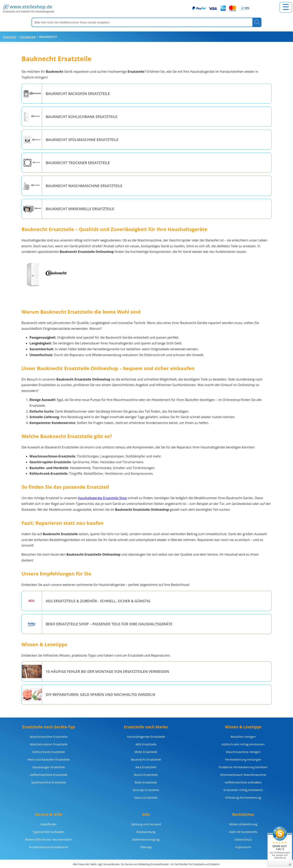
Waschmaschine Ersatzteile (49, 737)
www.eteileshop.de (31, 7)
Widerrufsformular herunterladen (49, 839)
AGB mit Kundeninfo (243, 832)
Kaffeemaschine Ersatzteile (49, 775)
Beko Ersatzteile (146, 782)
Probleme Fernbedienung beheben (243, 767)
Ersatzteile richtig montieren (243, 790)
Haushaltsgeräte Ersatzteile (146, 737)
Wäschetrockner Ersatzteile (48, 744)
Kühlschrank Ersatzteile (49, 752)
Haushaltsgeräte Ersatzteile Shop (102, 498)
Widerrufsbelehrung (243, 824)
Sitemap (146, 847)
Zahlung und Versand (146, 824)
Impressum (243, 847)
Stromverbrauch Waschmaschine (243, 775)
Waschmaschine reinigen (243, 752)
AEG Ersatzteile (146, 744)
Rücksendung (146, 832)
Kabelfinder (49, 824)
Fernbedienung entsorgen (243, 759)
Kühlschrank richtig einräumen (243, 744)
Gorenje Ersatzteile (146, 790)
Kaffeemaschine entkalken (243, 782)
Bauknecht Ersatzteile (146, 759)
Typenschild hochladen (49, 832)
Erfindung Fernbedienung (243, 797)
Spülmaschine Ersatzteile (49, 782)
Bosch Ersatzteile (146, 775)
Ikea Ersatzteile (146, 767)
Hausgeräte (28, 37)
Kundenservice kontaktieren (49, 847)
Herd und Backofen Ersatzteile (49, 759)
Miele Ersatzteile (146, 752)
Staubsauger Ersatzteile (49, 767)
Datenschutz (243, 839)
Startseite (10, 37)
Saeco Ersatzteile (146, 797)
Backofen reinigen (243, 737)
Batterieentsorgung (146, 839)
